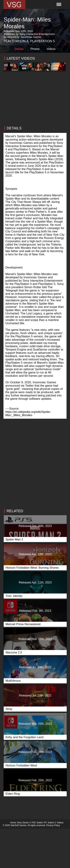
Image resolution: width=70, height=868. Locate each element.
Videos (51, 49)
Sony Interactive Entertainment (37, 34)
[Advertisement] (35, 107)
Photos (35, 49)
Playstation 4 (16, 41)
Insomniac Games (31, 37)
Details (19, 49)
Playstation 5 (42, 41)
